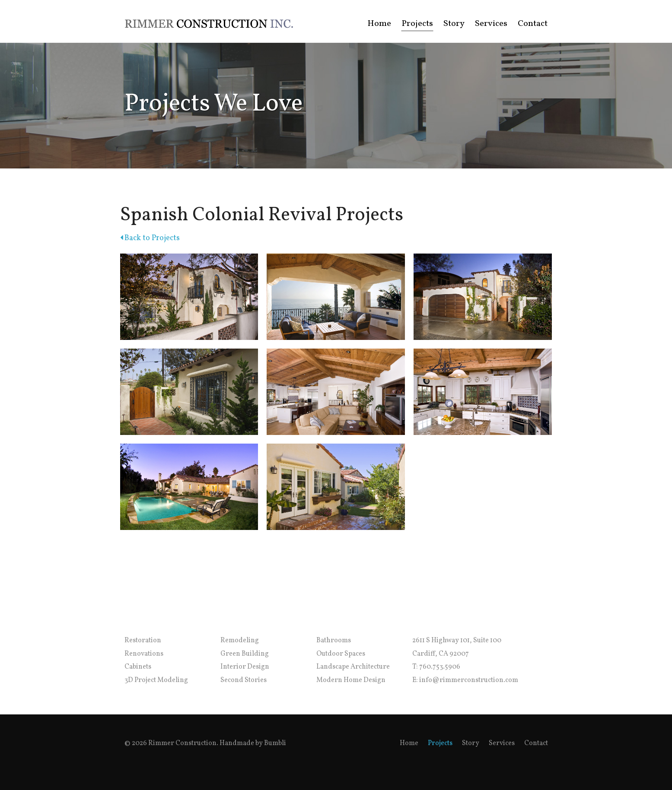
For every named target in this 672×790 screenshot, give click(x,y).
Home (379, 24)
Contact (533, 24)
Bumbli (275, 743)
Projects (417, 24)
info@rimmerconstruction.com (469, 680)
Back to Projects (150, 238)
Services (491, 24)
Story (454, 24)
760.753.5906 (440, 667)
